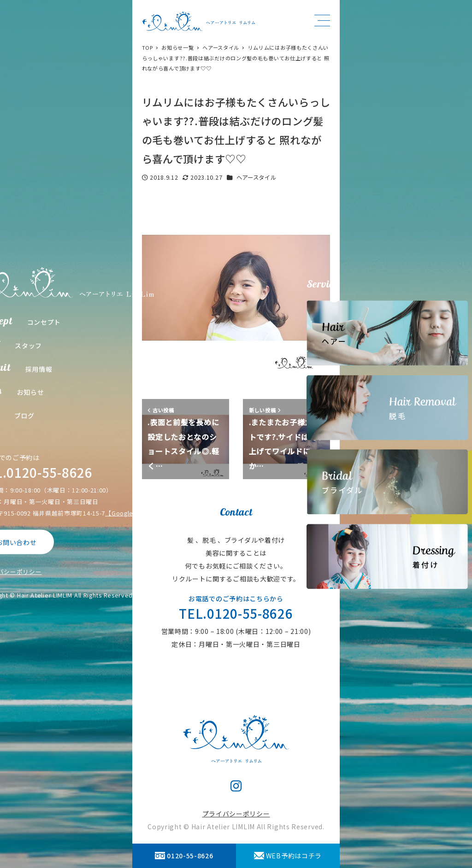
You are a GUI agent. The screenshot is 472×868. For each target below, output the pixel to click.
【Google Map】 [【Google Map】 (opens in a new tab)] (129, 513)
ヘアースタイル (257, 177)
